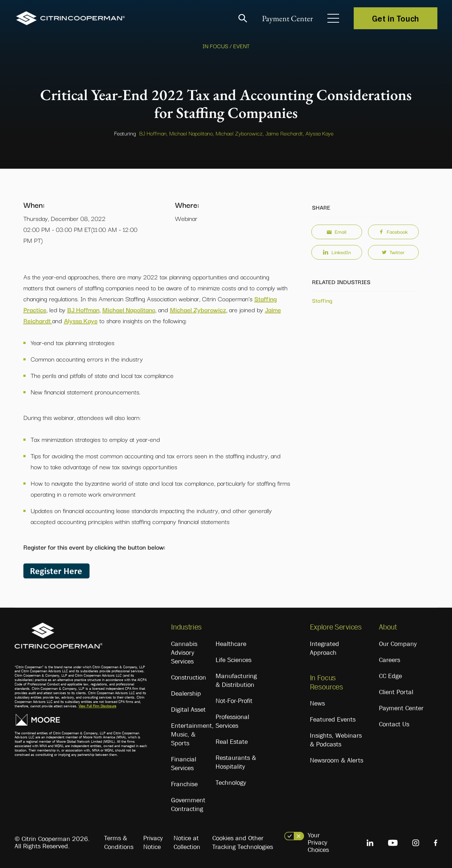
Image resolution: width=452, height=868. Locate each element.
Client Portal (396, 692)
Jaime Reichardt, (285, 133)
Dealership (186, 693)
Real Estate (232, 742)
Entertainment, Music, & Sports (192, 734)
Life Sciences (233, 660)
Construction (189, 677)
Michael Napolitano (129, 309)
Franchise (184, 784)
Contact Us (394, 724)
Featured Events (333, 719)
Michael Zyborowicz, (240, 133)
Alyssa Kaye (320, 133)
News (317, 703)
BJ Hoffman (83, 309)
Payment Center (287, 18)
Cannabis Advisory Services (184, 653)
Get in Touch (396, 18)
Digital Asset (188, 710)
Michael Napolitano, (192, 133)
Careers (390, 660)
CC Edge (390, 676)
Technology (231, 783)
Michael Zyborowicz (198, 309)
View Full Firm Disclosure (97, 706)
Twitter (393, 252)
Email (337, 232)
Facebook (393, 232)
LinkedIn (337, 252)
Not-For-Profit (234, 701)
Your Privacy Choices (318, 842)
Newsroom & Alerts (337, 760)
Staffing (322, 300)
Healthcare (231, 644)
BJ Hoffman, (153, 133)
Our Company (398, 644)
